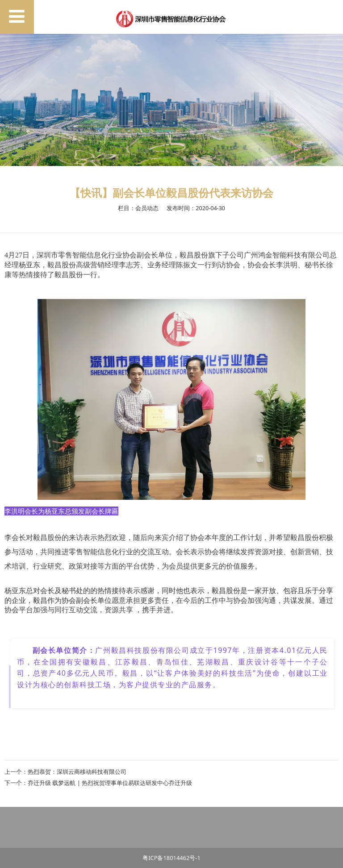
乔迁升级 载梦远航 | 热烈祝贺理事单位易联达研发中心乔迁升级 (110, 783)
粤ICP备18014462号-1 (171, 858)
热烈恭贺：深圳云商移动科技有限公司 (77, 772)
